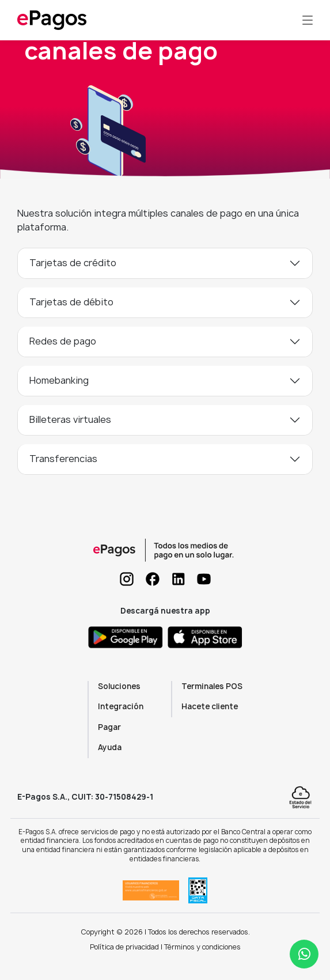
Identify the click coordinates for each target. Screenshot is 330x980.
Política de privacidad (124, 947)
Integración (121, 706)
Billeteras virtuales (70, 419)
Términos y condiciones (202, 947)
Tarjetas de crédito (73, 263)
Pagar (109, 727)
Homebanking (59, 380)
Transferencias (63, 459)
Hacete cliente (210, 706)
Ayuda (110, 747)
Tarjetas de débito (71, 302)
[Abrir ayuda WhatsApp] (304, 954)
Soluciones (119, 686)
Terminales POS (212, 686)
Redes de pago (63, 341)
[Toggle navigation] (308, 20)
